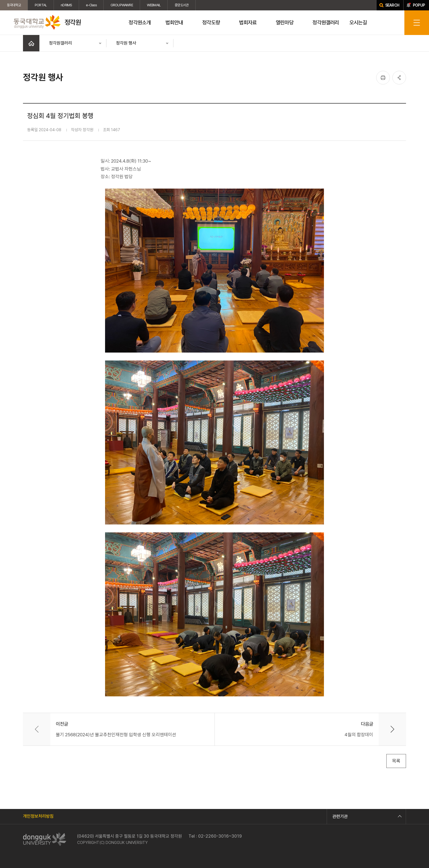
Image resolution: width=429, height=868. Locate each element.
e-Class (91, 5)
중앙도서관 (182, 5)
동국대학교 (14, 5)
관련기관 (366, 816)
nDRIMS (66, 5)
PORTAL (41, 5)
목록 (396, 761)
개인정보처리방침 (38, 816)
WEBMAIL (154, 5)
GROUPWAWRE (122, 5)
